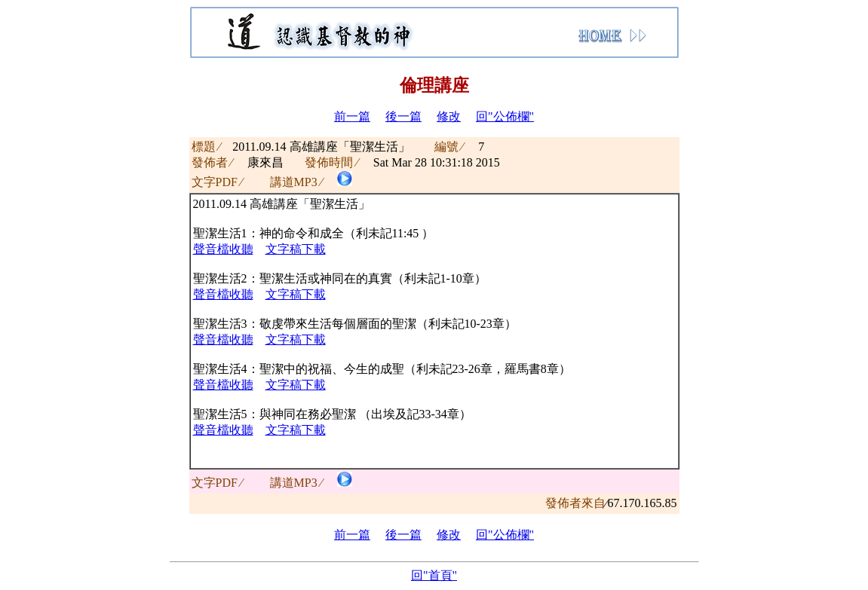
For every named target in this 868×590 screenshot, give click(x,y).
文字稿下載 (296, 249)
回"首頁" (434, 575)
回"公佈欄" (505, 116)
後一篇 (403, 116)
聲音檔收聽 (223, 249)
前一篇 (352, 116)
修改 (449, 116)
